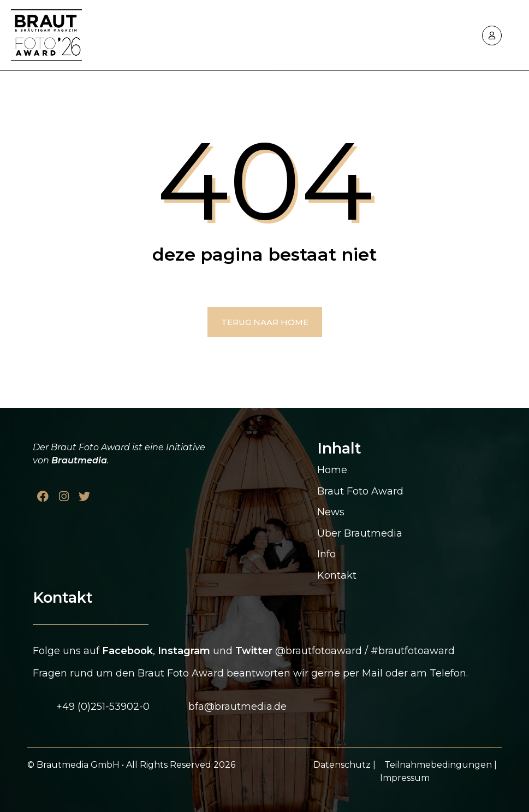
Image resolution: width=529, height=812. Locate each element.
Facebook (127, 651)
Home (332, 470)
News (331, 512)
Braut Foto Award (360, 492)
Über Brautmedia (360, 534)
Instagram (184, 651)
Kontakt (337, 576)
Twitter (254, 651)
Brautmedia (79, 460)
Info (326, 554)
